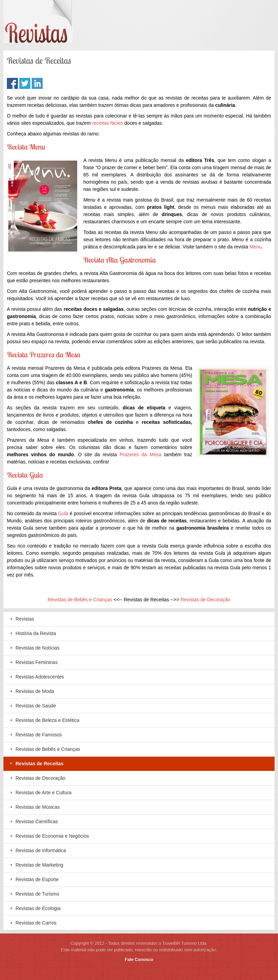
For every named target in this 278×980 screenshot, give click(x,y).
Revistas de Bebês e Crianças (80, 600)
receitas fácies (107, 123)
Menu (255, 247)
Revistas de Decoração (205, 600)
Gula (63, 513)
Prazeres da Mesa (140, 455)
